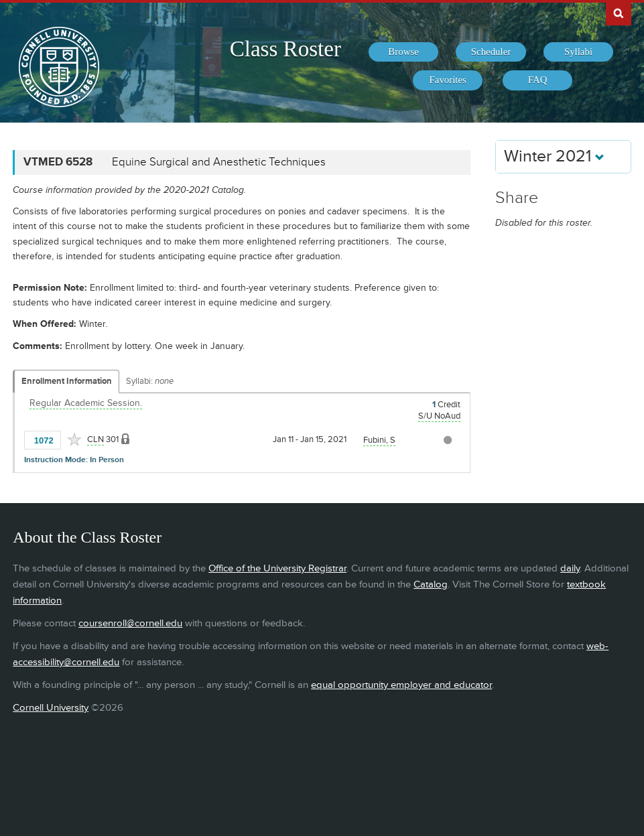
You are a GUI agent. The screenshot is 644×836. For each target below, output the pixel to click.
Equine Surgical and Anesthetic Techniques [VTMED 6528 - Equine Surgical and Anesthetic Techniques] (219, 162)
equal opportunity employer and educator (401, 685)
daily (570, 568)
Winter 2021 (554, 156)
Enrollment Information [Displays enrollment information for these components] (67, 381)
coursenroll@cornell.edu (130, 623)
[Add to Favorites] (74, 439)
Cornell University (51, 708)
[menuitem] (403, 52)
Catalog (431, 584)
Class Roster (285, 49)
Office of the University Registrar (277, 568)
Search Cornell (619, 13)
